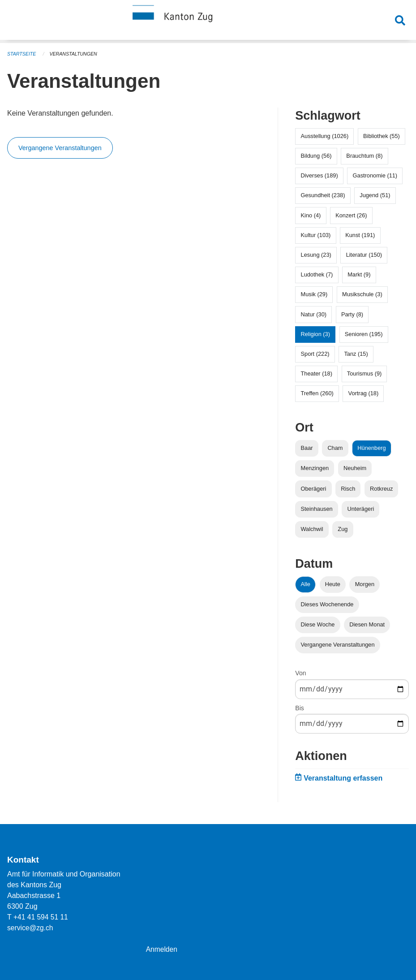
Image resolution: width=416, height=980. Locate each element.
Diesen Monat (367, 624)
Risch (348, 489)
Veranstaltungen (75, 54)
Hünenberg (371, 448)
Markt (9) (359, 274)
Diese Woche (318, 624)
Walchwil (312, 529)
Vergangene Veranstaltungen (60, 148)
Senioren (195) (364, 334)
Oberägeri (314, 489)
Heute (333, 584)
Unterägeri (361, 509)
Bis (299, 708)
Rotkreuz (381, 489)
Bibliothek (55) (382, 136)
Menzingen (315, 468)
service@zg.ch (31, 928)
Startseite (22, 54)
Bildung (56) (316, 156)
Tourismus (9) (365, 373)
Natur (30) (314, 314)
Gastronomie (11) (375, 175)
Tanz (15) (356, 354)
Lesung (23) (316, 255)
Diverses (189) (320, 175)
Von (300, 673)
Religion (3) (315, 334)
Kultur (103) (316, 235)
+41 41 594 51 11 (41, 917)
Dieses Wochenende (327, 604)
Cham (335, 448)
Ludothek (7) (317, 274)
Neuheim (355, 468)
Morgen (365, 584)
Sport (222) (315, 354)
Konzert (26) (351, 215)
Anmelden (162, 949)
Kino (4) (311, 215)
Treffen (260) (317, 393)
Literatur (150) (364, 255)
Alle (306, 584)
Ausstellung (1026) (325, 136)
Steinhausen (317, 509)
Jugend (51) (375, 195)
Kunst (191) (360, 235)
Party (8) (352, 314)
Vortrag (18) (364, 393)
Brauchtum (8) (364, 156)
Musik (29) (314, 294)
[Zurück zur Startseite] (208, 22)
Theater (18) (317, 373)
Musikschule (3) (362, 294)
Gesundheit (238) (323, 195)
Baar (307, 448)
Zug (343, 529)
